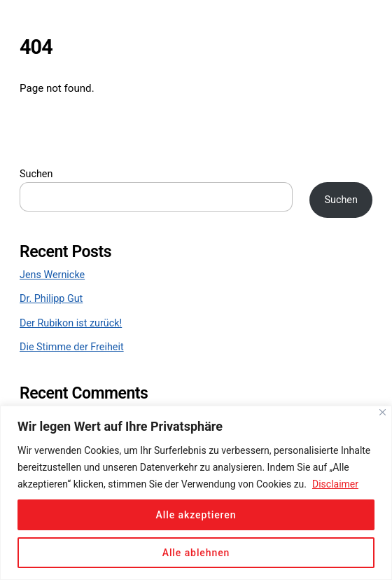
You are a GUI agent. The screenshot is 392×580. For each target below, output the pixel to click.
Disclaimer (335, 484)
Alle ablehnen (196, 553)
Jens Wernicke (52, 275)
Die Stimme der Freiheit (72, 347)
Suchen (36, 174)
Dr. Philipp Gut (51, 299)
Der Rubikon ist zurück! (71, 323)
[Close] (383, 412)
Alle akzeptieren (196, 515)
